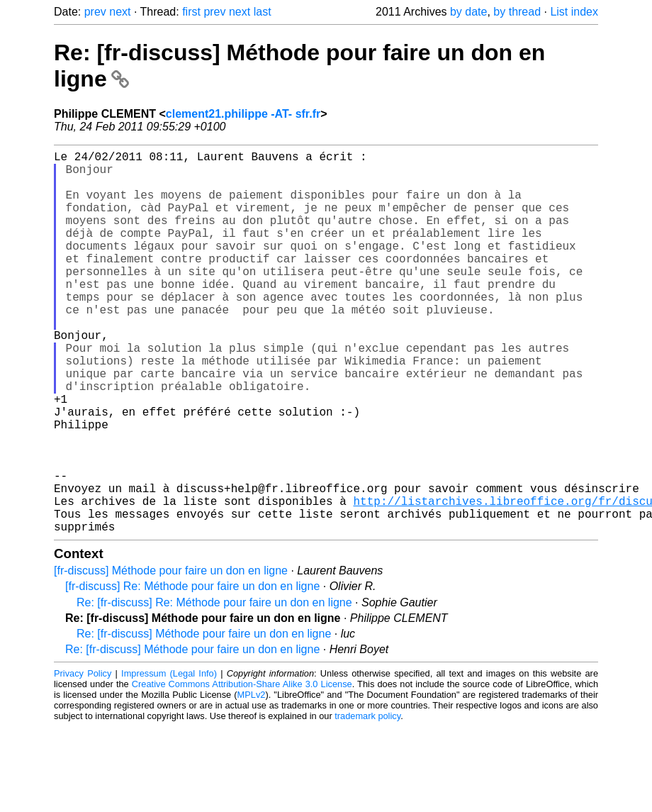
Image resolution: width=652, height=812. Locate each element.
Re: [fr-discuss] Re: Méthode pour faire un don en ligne (214, 688)
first (191, 12)
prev (95, 12)
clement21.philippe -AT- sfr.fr (243, 114)
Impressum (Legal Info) (169, 758)
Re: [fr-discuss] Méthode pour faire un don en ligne (204, 719)
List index (574, 12)
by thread (517, 12)
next (120, 12)
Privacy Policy (83, 758)
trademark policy (367, 801)
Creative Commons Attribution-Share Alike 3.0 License (242, 769)
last (263, 12)
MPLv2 (252, 780)
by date (468, 12)
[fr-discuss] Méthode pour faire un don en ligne (171, 656)
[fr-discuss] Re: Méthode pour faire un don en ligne (192, 671)
